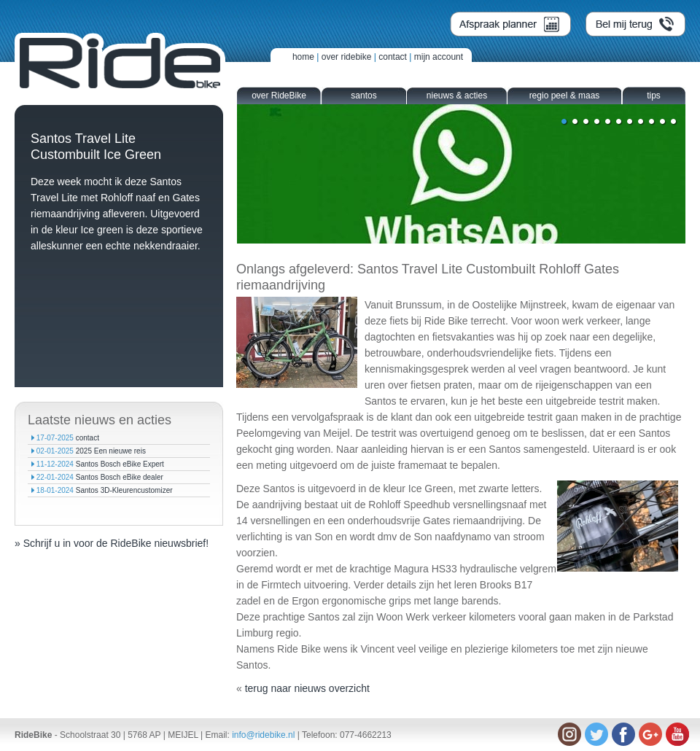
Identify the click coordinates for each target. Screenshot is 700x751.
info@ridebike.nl (263, 735)
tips (654, 96)
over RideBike (279, 96)
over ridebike (347, 57)
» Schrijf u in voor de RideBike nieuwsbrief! (112, 543)
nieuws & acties (457, 96)
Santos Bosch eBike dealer (120, 477)
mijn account (439, 57)
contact (393, 57)
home (303, 57)
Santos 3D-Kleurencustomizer (124, 490)
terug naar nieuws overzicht (307, 688)
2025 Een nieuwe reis (111, 451)
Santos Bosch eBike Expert (120, 464)
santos (363, 96)
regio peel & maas (565, 96)
